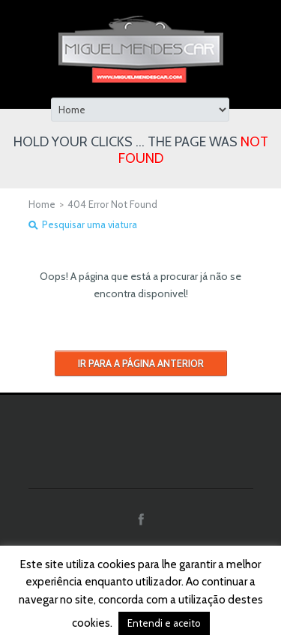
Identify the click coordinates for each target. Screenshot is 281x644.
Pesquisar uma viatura (90, 224)
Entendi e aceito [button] (164, 623)
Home (42, 204)
